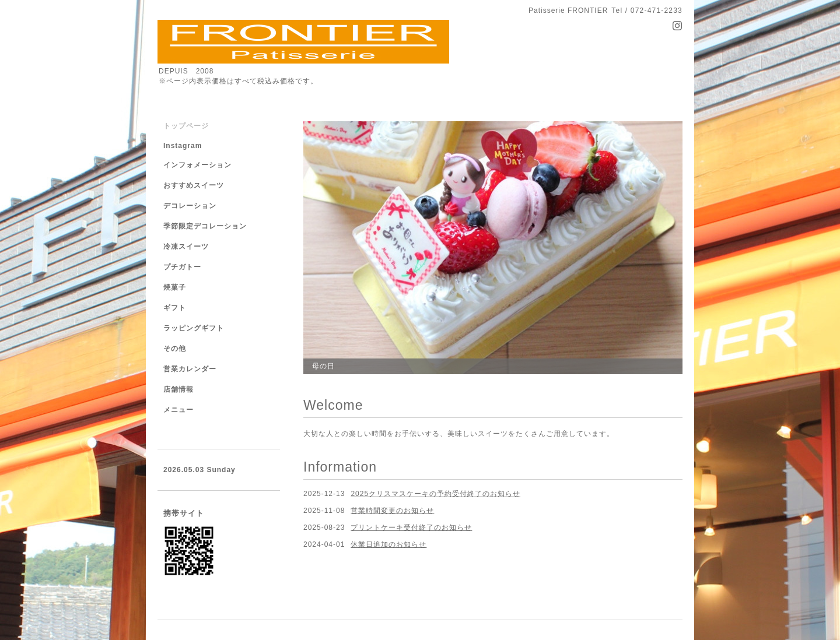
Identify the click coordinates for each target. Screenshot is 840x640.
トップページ (186, 126)
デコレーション (190, 206)
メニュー (178, 410)
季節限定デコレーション (205, 226)
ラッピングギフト (194, 328)
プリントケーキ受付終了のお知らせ (411, 528)
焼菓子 (175, 287)
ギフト (175, 308)
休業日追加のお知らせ (388, 544)
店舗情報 (178, 389)
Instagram (183, 146)
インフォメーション (197, 165)
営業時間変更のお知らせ (392, 511)
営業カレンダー (190, 369)
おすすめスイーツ (194, 185)
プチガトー (182, 267)
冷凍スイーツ (186, 247)
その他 (175, 349)
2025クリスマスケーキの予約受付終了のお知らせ (435, 494)
